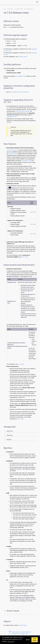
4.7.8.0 (8, 27)
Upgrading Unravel (12, 117)
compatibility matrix (21, 76)
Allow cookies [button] (35, 640)
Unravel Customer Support (22, 111)
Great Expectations (12, 150)
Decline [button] (28, 640)
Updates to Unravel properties (21, 92)
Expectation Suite (13, 154)
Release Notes (10, 9)
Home (5, 9)
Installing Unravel (23, 57)
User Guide (33, 212)
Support (25, 625)
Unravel (20, 625)
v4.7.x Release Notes (18, 9)
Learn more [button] (11, 642)
